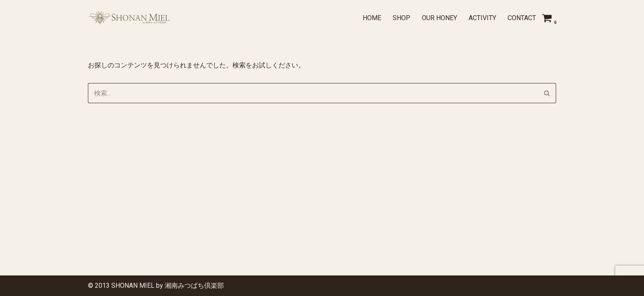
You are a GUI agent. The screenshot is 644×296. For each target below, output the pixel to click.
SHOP (401, 18)
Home (372, 18)
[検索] (313, 93)
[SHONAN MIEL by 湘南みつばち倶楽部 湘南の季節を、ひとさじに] (129, 18)
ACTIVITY (482, 18)
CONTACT (522, 18)
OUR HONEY (439, 18)
